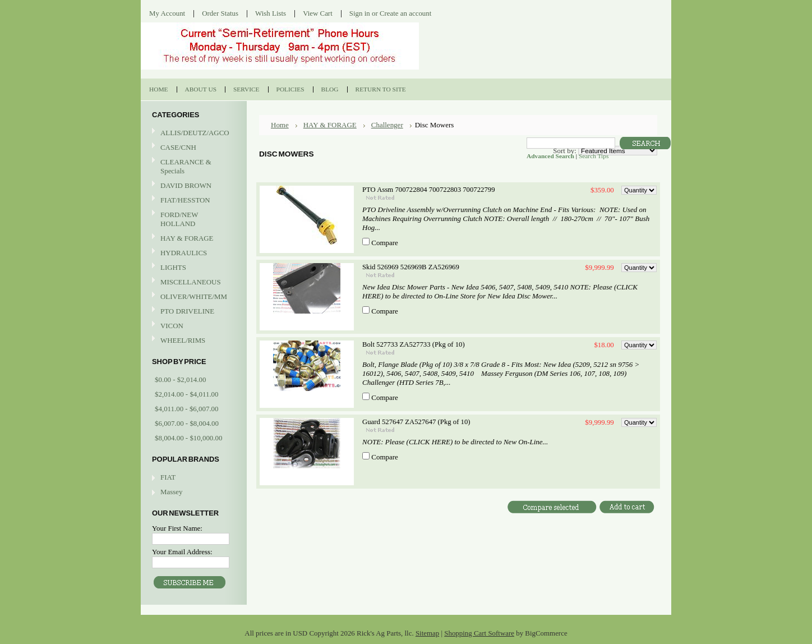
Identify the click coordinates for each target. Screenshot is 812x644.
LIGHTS (173, 267)
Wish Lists (271, 13)
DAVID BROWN (192, 186)
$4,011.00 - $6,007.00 (187, 409)
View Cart (318, 13)
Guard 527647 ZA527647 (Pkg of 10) (416, 422)
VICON (192, 326)
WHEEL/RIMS (183, 340)
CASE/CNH (192, 148)
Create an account (405, 13)
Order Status (220, 13)
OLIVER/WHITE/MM (192, 297)
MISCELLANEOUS (192, 282)
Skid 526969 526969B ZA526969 (411, 267)
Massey (171, 492)
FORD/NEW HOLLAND (192, 219)
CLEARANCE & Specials (186, 166)
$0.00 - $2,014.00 (180, 380)
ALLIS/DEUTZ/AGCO (192, 133)
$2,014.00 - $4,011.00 (187, 394)
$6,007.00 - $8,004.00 (187, 423)
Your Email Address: (182, 552)
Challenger (387, 125)
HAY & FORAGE (192, 239)
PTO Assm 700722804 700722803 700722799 (429, 190)
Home (280, 125)
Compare (385, 243)
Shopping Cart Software (479, 633)
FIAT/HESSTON (192, 201)
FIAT (168, 477)
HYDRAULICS (192, 253)
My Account (167, 13)
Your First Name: (177, 528)
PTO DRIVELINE (192, 312)
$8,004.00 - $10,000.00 (188, 438)
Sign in (360, 13)
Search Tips (594, 156)
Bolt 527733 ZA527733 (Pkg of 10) (414, 344)
